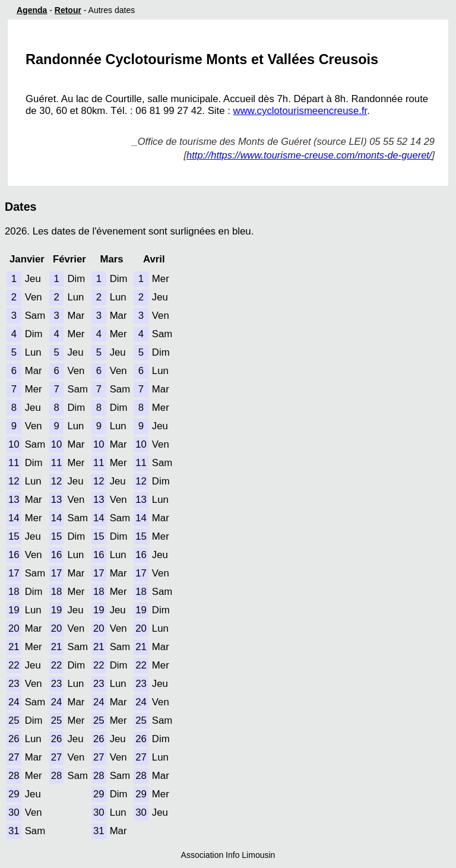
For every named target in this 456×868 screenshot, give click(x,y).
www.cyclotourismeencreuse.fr (300, 111)
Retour (68, 10)
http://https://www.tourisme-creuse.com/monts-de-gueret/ (309, 155)
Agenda (32, 10)
